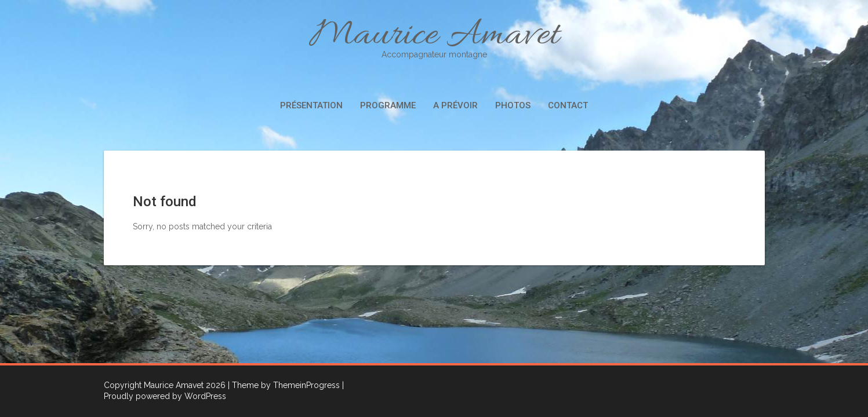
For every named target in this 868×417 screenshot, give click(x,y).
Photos (513, 105)
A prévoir (455, 105)
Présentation (311, 105)
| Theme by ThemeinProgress (284, 385)
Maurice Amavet (434, 36)
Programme (388, 105)
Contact (568, 105)
